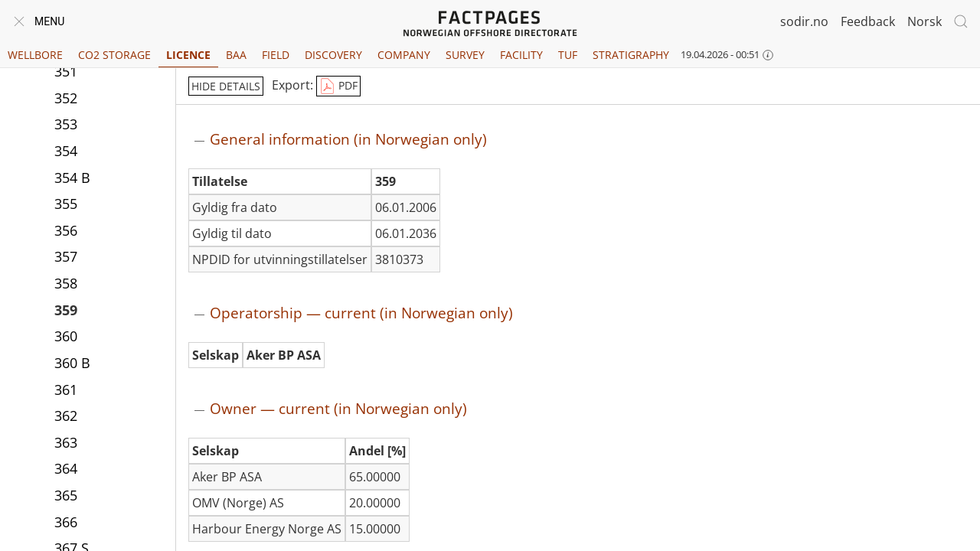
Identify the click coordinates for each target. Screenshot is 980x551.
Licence (188, 55)
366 (66, 522)
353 (66, 124)
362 (66, 416)
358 (66, 283)
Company (404, 55)
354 (66, 151)
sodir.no (804, 21)
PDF (338, 86)
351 (66, 71)
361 (66, 390)
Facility (521, 55)
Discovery (333, 55)
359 (66, 310)
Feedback (868, 21)
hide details (226, 86)
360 (66, 336)
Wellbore (35, 55)
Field (276, 55)
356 (66, 230)
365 (66, 495)
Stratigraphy (631, 55)
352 (66, 98)
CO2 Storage (114, 55)
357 (66, 256)
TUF (568, 55)
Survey (465, 55)
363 (66, 442)
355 (66, 204)
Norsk (924, 21)
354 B (72, 178)
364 (66, 468)
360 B (72, 363)
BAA (236, 55)
